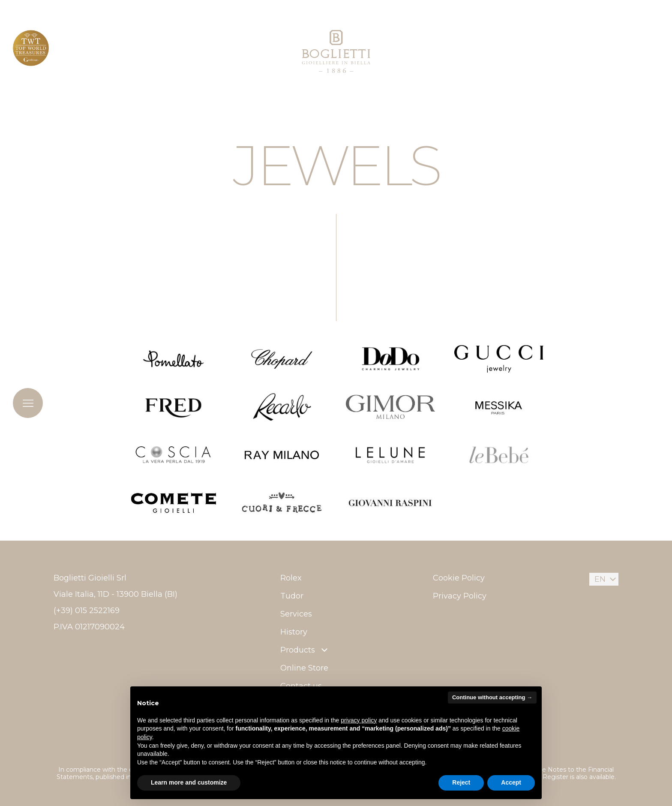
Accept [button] (511, 782)
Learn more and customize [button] (189, 782)
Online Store (304, 668)
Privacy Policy (460, 596)
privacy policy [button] (359, 720)
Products (305, 650)
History (294, 632)
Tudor (292, 596)
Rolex (291, 578)
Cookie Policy (459, 578)
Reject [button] (461, 782)
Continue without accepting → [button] (492, 697)
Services (296, 614)
